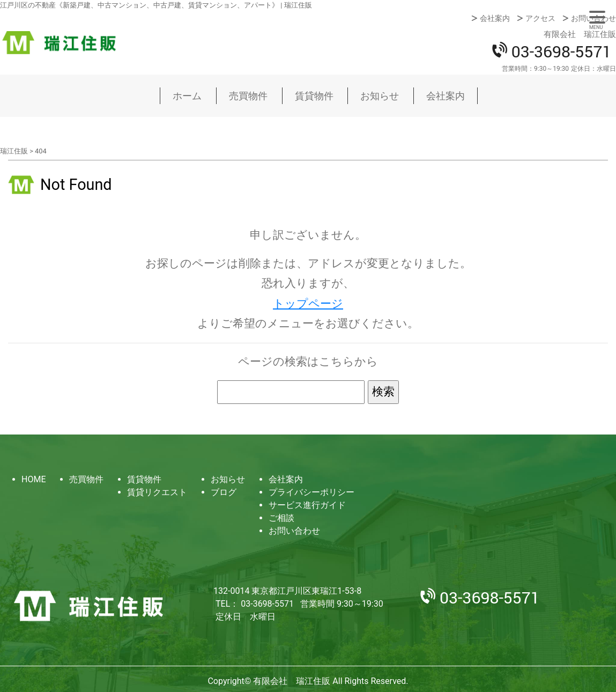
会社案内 (495, 18)
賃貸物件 (314, 96)
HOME (34, 479)
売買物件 (248, 96)
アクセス (540, 18)
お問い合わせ (593, 18)
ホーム (187, 96)
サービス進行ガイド (307, 505)
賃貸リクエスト (157, 492)
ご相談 (281, 518)
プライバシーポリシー (311, 492)
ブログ (224, 492)
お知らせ (380, 96)
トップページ (308, 304)
